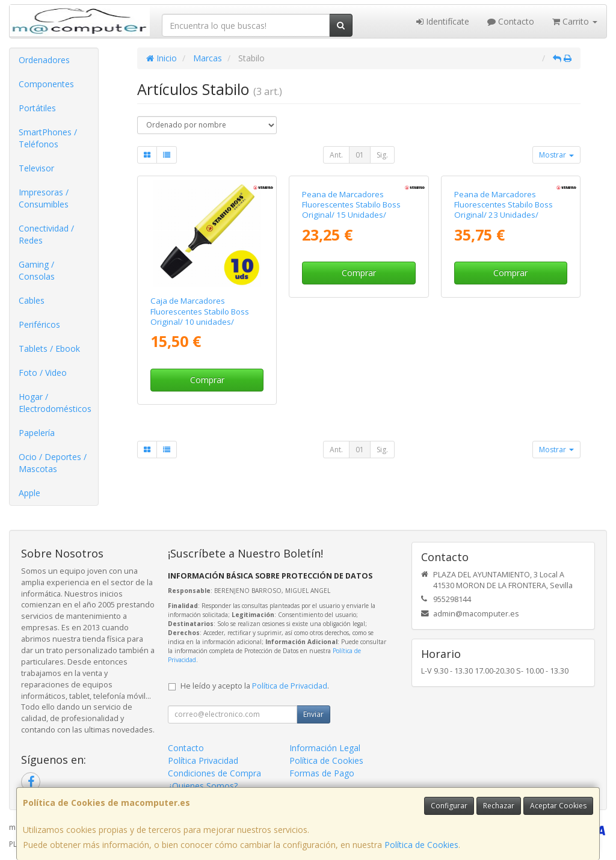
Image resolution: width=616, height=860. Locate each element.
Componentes (46, 84)
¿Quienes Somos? (203, 786)
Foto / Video (43, 373)
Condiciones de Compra (214, 773)
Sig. (382, 155)
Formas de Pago (322, 773)
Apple (29, 493)
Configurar (449, 806)
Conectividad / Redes (46, 234)
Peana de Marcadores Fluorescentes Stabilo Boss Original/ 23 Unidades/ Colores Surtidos (504, 316)
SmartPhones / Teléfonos (48, 138)
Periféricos (39, 324)
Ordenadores (44, 60)
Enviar (313, 714)
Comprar (207, 380)
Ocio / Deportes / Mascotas (53, 463)
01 (360, 155)
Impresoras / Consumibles (44, 198)
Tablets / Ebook (49, 349)
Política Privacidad (203, 760)
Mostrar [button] (556, 155)
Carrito (575, 21)
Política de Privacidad (290, 686)
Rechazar (499, 806)
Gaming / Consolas (37, 270)
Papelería (37, 433)
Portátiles (37, 108)
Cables (32, 300)
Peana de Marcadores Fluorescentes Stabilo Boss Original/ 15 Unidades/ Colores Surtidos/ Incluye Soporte (351, 321)
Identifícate (443, 21)
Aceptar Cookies (558, 806)
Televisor (36, 168)
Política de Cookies (421, 845)
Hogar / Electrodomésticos (55, 403)
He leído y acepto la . (255, 686)
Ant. (336, 155)
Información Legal (325, 748)
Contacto (511, 21)
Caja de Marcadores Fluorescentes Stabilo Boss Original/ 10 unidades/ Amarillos (200, 316)
